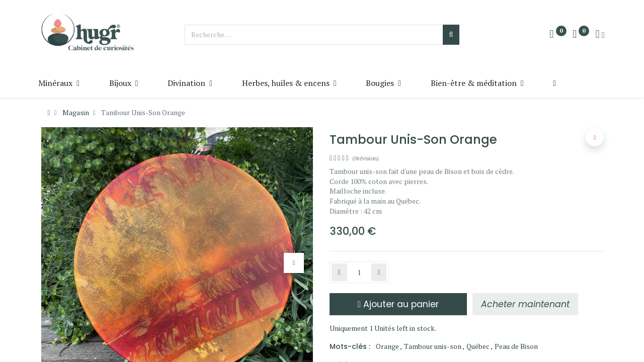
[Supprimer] (339, 273)
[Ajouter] (379, 273)
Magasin (76, 112)
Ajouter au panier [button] (398, 304)
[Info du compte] (600, 35)
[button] (571, 83)
